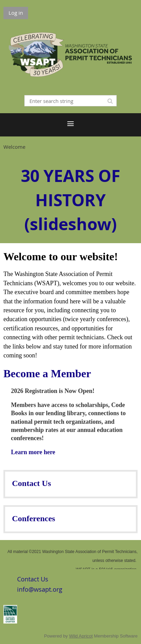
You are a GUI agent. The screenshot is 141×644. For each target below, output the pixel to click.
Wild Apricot (81, 636)
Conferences (34, 518)
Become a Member (47, 373)
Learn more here (33, 452)
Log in (16, 13)
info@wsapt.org (40, 589)
